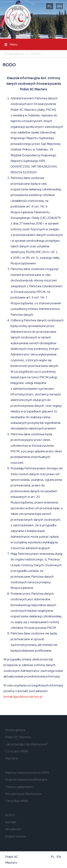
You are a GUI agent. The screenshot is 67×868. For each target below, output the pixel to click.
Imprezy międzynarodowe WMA (27, 772)
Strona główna (14, 54)
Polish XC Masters (18, 737)
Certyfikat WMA (17, 801)
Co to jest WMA (17, 751)
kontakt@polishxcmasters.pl (23, 697)
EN (59, 6)
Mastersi (11, 758)
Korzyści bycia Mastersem (23, 794)
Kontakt (11, 822)
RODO (36, 54)
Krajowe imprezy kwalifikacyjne (26, 779)
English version (16, 836)
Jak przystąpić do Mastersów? (27, 744)
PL (50, 6)
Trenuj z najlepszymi (19, 787)
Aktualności (13, 829)
